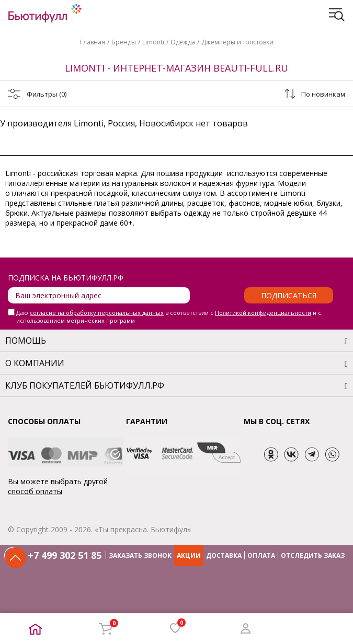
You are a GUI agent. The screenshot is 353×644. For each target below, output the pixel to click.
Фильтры (47, 94)
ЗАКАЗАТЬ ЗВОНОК (140, 555)
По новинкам (323, 94)
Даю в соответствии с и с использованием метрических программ (169, 317)
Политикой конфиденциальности (263, 313)
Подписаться (289, 295)
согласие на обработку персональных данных (97, 313)
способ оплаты (35, 491)
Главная (93, 42)
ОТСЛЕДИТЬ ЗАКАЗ (313, 555)
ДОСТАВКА (224, 555)
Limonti (153, 42)
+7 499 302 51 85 (65, 555)
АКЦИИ (189, 555)
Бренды (124, 42)
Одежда (183, 42)
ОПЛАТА (261, 555)
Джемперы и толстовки (237, 42)
